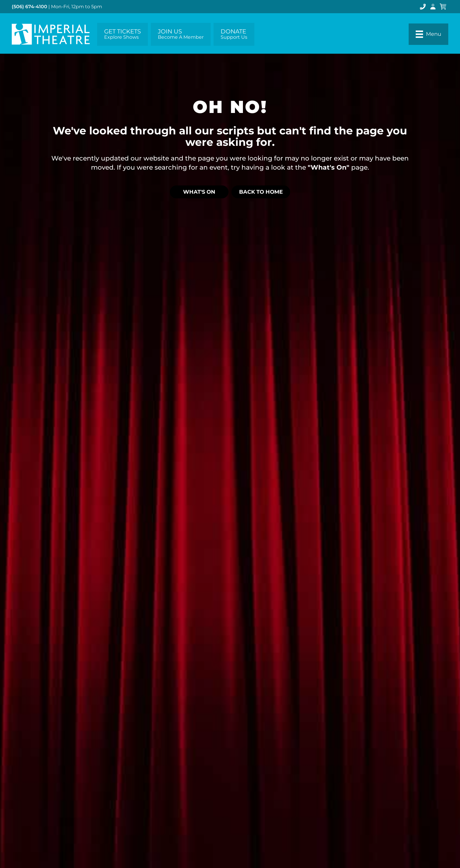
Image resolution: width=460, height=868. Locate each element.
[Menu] (428, 34)
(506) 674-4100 (29, 7)
